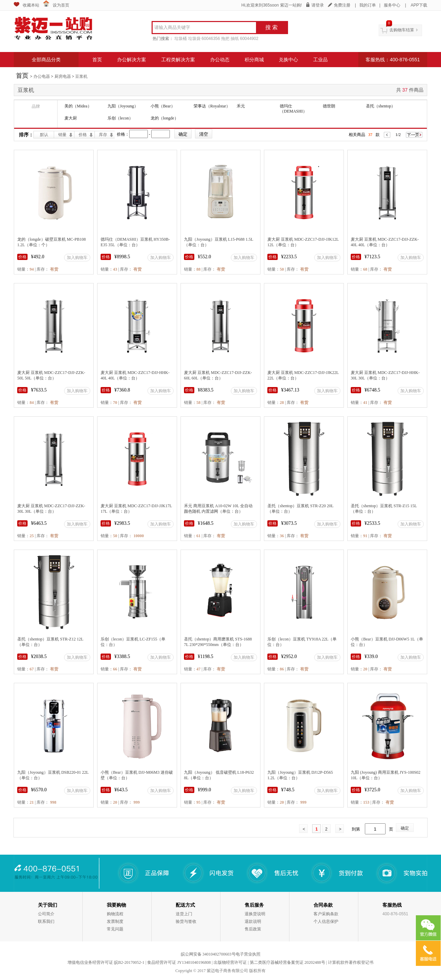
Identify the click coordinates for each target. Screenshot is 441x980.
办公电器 (42, 76)
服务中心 (392, 5)
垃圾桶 (181, 39)
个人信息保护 (326, 921)
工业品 (320, 60)
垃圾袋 (194, 39)
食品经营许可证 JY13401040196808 (179, 962)
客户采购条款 (326, 914)
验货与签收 (186, 921)
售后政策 (253, 929)
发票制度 (115, 921)
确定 (405, 828)
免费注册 (342, 5)
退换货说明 (255, 914)
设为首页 (61, 5)
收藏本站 (31, 5)
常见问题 (115, 929)
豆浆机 (81, 76)
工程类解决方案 (178, 60)
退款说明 (253, 921)
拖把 (225, 39)
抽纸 (235, 39)
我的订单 (368, 5)
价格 (83, 135)
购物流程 (115, 914)
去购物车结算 (402, 30)
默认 (44, 135)
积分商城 (254, 60)
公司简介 (46, 914)
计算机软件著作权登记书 (351, 962)
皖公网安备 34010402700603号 (208, 954)
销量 (62, 135)
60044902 (249, 39)
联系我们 (46, 921)
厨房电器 (63, 76)
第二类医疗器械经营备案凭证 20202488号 (288, 962)
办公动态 (220, 60)
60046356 (211, 39)
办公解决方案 (132, 60)
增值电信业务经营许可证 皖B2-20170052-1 (106, 962)
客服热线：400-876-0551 (393, 60)
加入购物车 (77, 258)
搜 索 (271, 27)
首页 (97, 60)
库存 (103, 135)
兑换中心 (288, 60)
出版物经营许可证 (230, 962)
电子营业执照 (248, 954)
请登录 (318, 5)
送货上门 (184, 914)
